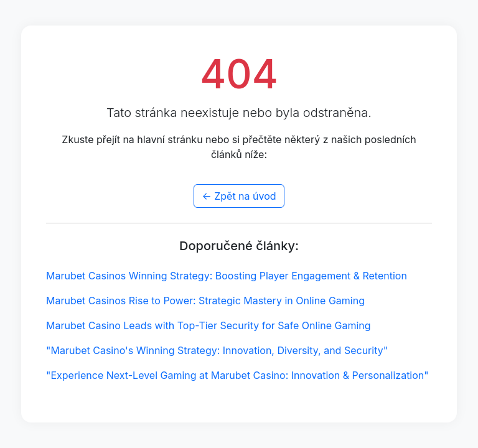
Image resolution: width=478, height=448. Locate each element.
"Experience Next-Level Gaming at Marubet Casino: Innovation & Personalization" (237, 375)
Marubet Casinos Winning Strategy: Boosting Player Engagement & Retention (227, 276)
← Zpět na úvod (239, 196)
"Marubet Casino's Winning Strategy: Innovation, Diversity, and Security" (217, 350)
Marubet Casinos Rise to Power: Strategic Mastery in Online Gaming (205, 301)
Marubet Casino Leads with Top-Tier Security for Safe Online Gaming (209, 325)
